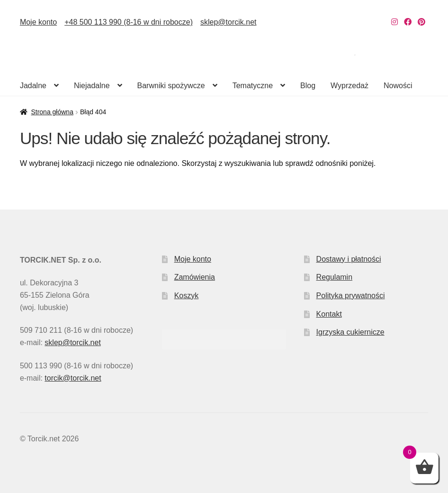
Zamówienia (195, 277)
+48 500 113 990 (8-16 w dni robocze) (129, 22)
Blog (308, 86)
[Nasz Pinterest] (421, 22)
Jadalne (33, 86)
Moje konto (38, 22)
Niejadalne (92, 86)
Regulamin (334, 277)
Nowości (398, 86)
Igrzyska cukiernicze (350, 332)
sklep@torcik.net (228, 22)
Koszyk (187, 296)
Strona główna (52, 112)
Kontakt (329, 314)
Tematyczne (253, 86)
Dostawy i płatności (349, 259)
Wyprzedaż (349, 86)
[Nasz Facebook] (408, 22)
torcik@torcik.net (73, 378)
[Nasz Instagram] (394, 22)
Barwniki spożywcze (171, 86)
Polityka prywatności (351, 296)
